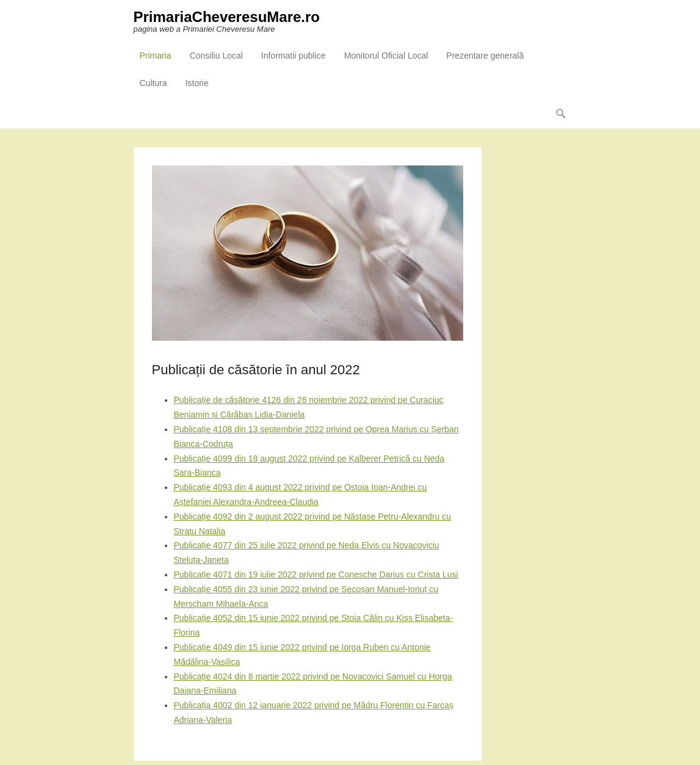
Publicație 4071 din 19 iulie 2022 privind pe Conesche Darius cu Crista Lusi (316, 575)
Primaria (156, 56)
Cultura (153, 83)
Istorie (197, 83)
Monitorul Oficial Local (386, 56)
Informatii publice (294, 56)
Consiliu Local (216, 56)
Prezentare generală (485, 56)
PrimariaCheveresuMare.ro (227, 17)
